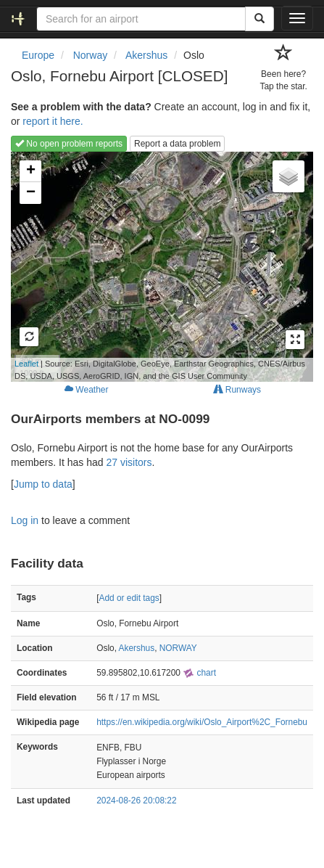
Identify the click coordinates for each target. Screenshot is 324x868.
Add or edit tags (129, 598)
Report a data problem (177, 144)
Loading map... (158, 266)
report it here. (53, 121)
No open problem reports (69, 144)
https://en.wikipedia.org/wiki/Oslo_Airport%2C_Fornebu (202, 722)
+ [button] (31, 171)
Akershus (137, 648)
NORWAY (178, 648)
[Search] (259, 19)
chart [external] (199, 673)
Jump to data (43, 484)
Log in (25, 520)
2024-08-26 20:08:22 (136, 801)
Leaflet (26, 364)
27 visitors (129, 462)
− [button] (31, 193)
